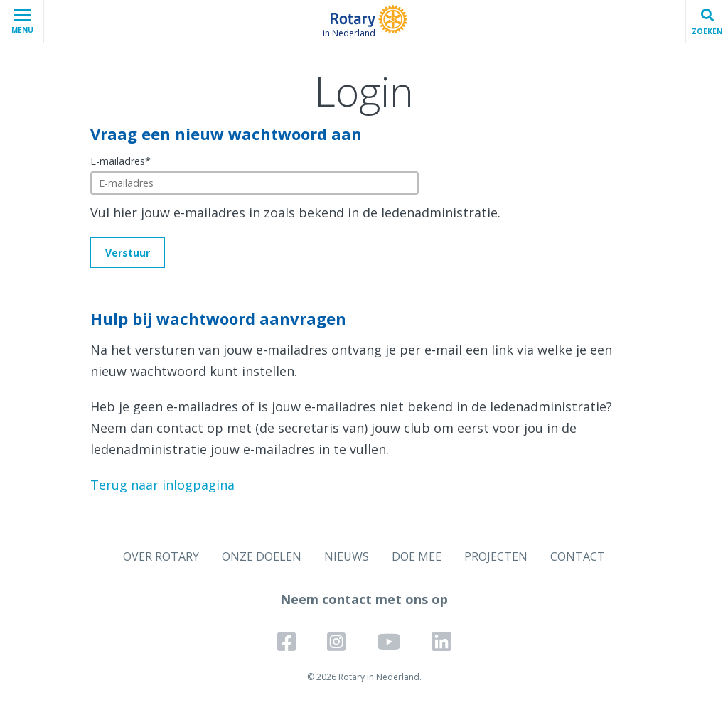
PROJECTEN (496, 556)
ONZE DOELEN (262, 556)
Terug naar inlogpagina (162, 485)
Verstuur (128, 253)
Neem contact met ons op (364, 599)
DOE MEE (417, 556)
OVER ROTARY (161, 556)
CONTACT (578, 556)
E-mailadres (121, 161)
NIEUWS (347, 556)
